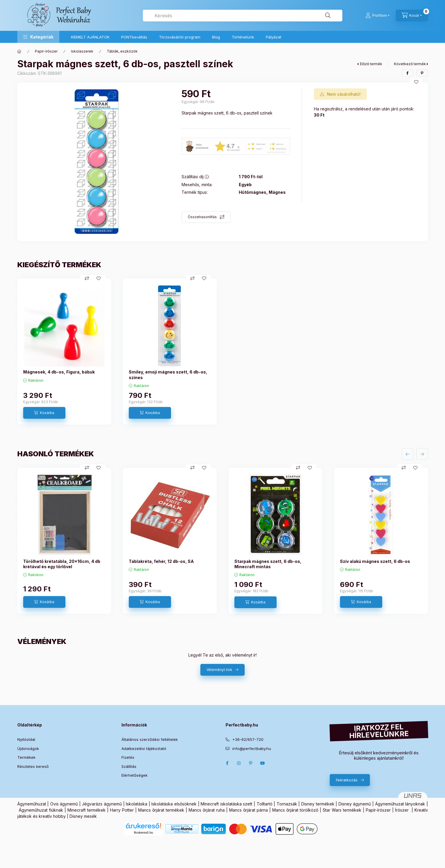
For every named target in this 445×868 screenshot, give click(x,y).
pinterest (251, 763)
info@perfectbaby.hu (252, 748)
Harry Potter (122, 810)
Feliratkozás (347, 780)
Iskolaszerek (82, 51)
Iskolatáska (137, 804)
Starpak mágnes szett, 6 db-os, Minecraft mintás (268, 564)
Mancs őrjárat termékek (161, 810)
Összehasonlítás (202, 217)
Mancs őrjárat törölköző (295, 810)
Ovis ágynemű (64, 804)
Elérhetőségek (134, 775)
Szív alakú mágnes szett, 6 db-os (375, 561)
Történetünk (243, 37)
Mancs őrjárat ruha (207, 810)
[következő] (422, 454)
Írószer (402, 810)
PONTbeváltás (134, 37)
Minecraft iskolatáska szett (226, 804)
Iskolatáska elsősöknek (174, 804)
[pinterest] (422, 73)
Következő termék (410, 64)
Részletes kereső (33, 766)
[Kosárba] (44, 413)
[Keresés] (328, 16)
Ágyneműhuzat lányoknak (400, 804)
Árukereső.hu (143, 832)
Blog (216, 37)
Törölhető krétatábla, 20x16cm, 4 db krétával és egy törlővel (62, 564)
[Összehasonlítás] (87, 278)
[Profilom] (378, 16)
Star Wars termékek (342, 810)
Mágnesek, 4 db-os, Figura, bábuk (59, 372)
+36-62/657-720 (248, 739)
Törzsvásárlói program (180, 37)
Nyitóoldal (26, 739)
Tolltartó (265, 804)
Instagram (239, 763)
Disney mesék (83, 816)
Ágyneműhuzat (32, 804)
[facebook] (407, 73)
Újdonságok (28, 748)
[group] (223, 351)
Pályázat (274, 37)
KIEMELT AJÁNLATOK (90, 37)
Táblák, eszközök (122, 51)
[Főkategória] (19, 51)
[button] (38, 37)
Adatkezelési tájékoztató (144, 748)
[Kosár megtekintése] (412, 16)
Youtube (263, 763)
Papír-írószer (46, 51)
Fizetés (128, 757)
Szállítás (129, 766)
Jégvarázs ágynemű (102, 804)
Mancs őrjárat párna (248, 810)
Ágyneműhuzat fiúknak (41, 810)
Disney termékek (318, 804)
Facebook (227, 763)
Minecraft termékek (87, 810)
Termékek (26, 757)
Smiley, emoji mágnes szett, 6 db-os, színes (168, 375)
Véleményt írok (219, 670)
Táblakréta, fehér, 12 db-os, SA (161, 561)
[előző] (407, 454)
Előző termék (371, 64)
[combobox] (243, 16)
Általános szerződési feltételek (150, 739)
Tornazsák (287, 804)
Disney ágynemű (355, 804)
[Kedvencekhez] (416, 82)
